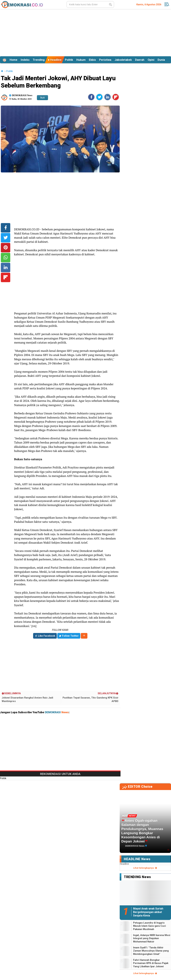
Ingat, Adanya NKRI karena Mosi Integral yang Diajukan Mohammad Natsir (152, 938)
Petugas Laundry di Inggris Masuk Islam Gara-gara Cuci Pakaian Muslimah (149, 926)
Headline (55, 60)
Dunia (161, 60)
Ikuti (42, 98)
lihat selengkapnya (145, 868)
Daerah (140, 60)
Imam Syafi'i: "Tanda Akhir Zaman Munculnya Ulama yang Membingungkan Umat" (151, 951)
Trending (39, 60)
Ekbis (92, 60)
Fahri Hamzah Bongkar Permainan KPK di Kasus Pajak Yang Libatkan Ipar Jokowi (151, 963)
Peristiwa (105, 60)
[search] (90, 4)
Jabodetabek (123, 60)
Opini (151, 60)
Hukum (81, 60)
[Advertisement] (85, 32)
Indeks (25, 60)
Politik (69, 60)
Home (13, 60)
